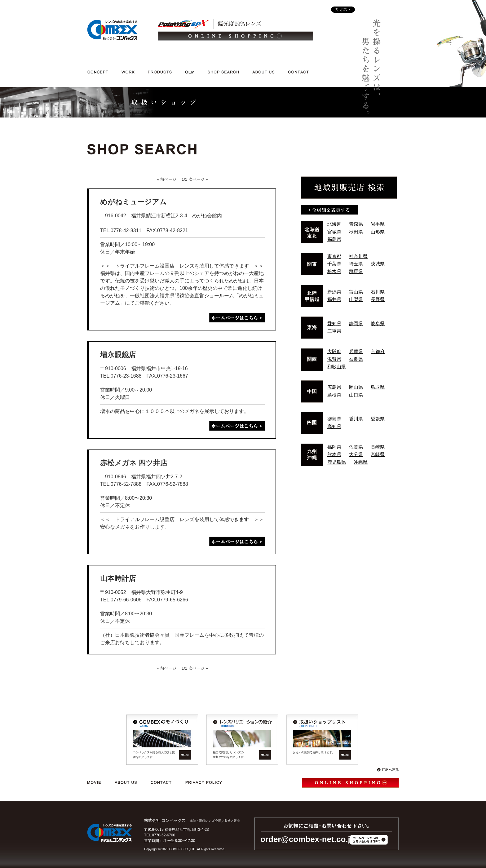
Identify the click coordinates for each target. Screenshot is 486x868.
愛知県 (334, 323)
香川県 (356, 419)
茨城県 (378, 264)
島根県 (334, 395)
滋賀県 (334, 359)
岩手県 (378, 224)
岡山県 (356, 387)
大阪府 (334, 351)
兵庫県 (356, 351)
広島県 (334, 387)
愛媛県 (378, 419)
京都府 (378, 351)
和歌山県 (337, 367)
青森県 (356, 224)
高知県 (334, 426)
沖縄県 (361, 462)
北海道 (334, 224)
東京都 (334, 256)
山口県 (356, 395)
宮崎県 (378, 454)
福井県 (334, 299)
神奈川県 (358, 256)
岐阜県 (378, 323)
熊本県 (334, 454)
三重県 (334, 331)
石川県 (378, 292)
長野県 (378, 299)
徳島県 (334, 419)
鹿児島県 (337, 462)
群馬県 (356, 271)
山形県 (378, 232)
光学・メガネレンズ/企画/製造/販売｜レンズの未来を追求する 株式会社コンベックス (113, 30)
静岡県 (356, 323)
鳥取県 (378, 387)
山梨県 (356, 299)
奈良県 (356, 359)
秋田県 (356, 232)
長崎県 (378, 447)
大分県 (356, 454)
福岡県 (334, 447)
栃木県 (334, 271)
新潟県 (334, 292)
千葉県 (334, 264)
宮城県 (334, 232)
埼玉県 (356, 264)
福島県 (334, 239)
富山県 (356, 292)
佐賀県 (356, 447)
